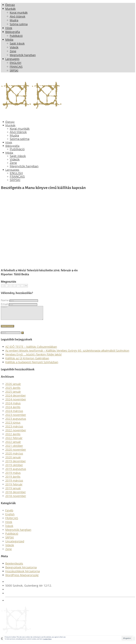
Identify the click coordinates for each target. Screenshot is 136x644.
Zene (9, 552)
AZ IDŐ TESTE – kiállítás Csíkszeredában (31, 349)
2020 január (13, 460)
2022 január (13, 444)
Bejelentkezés (14, 566)
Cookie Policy (47, 639)
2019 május (13, 475)
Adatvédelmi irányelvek (20, 603)
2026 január (13, 387)
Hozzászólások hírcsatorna (23, 574)
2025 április (13, 390)
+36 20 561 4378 (16, 592)
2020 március (14, 456)
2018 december (16, 495)
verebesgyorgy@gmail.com (23, 596)
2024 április (13, 410)
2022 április (13, 437)
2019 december (16, 464)
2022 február (14, 441)
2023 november (16, 417)
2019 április (13, 479)
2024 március (14, 414)
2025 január (13, 394)
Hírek (9, 525)
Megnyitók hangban (18, 532)
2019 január (13, 491)
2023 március (14, 429)
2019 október (14, 468)
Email (4, 304)
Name (5, 300)
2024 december (16, 398)
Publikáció (12, 536)
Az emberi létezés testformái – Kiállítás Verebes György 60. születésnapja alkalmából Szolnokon (67, 353)
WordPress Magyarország (22, 578)
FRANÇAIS (12, 521)
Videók (10, 548)
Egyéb (9, 513)
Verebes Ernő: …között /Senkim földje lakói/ (34, 357)
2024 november (16, 402)
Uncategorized (15, 544)
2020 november (16, 452)
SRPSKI (10, 540)
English (10, 517)
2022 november (16, 433)
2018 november (16, 499)
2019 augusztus (16, 472)
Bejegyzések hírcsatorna (21, 570)
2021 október (14, 448)
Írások (9, 528)
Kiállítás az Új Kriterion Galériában (27, 361)
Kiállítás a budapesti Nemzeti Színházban (32, 365)
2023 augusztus (16, 421)
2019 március (14, 483)
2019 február (14, 487)
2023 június (13, 425)
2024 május (13, 406)
